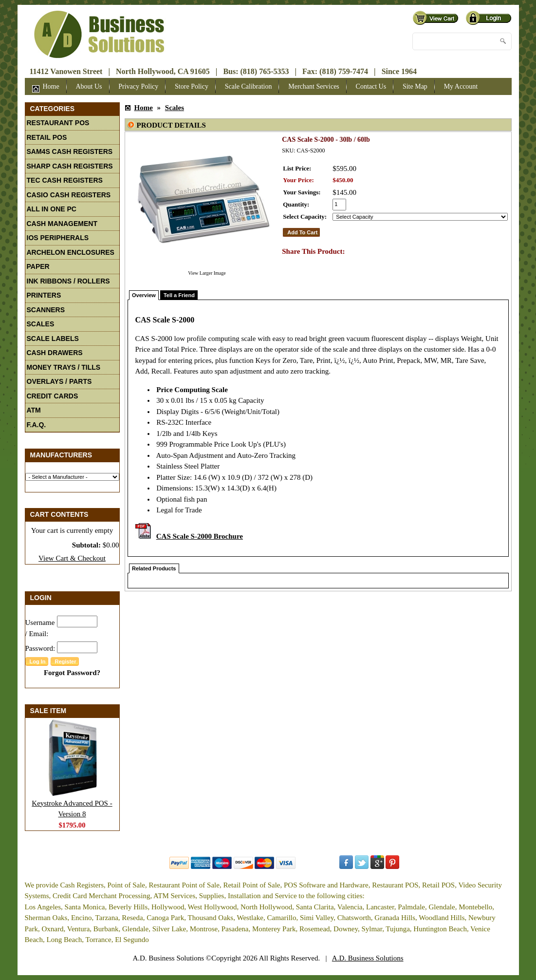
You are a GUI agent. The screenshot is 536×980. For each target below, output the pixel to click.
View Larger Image (207, 273)
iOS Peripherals (58, 238)
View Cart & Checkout (72, 558)
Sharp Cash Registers (70, 166)
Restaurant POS (58, 123)
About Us (89, 86)
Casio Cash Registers (69, 195)
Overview (144, 295)
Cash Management (62, 224)
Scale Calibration (249, 86)
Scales (41, 324)
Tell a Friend (179, 295)
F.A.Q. (37, 425)
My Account (461, 86)
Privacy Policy (138, 86)
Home (46, 88)
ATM (34, 410)
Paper (38, 266)
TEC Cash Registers (65, 180)
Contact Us (371, 86)
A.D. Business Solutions (368, 958)
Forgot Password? (72, 673)
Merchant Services (314, 86)
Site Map (415, 86)
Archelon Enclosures (71, 252)
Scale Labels (53, 339)
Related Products (154, 568)
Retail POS (47, 137)
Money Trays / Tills (64, 367)
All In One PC (52, 209)
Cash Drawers (55, 353)
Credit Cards (53, 396)
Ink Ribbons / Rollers (68, 281)
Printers (44, 295)
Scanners (46, 310)
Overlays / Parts (59, 381)
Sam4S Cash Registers (70, 151)
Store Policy (192, 86)
